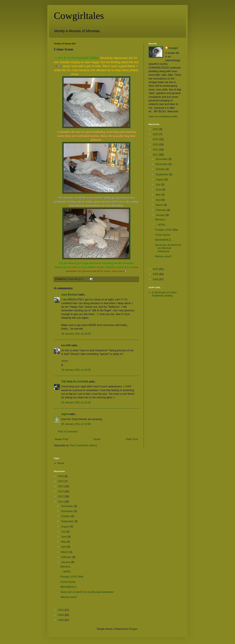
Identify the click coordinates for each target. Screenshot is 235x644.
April (159, 200)
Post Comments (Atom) (83, 445)
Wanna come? (163, 256)
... (156, 261)
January (161, 215)
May (159, 195)
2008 (156, 279)
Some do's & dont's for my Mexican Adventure (168, 248)
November (162, 164)
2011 (156, 155)
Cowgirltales (79, 16)
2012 (156, 150)
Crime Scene (163, 235)
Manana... (161, 219)
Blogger (133, 629)
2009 (156, 274)
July (158, 185)
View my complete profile (163, 116)
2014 (156, 139)
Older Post (132, 439)
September (162, 174)
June (159, 190)
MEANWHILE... (164, 240)
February (161, 210)
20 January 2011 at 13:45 (76, 402)
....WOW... (161, 225)
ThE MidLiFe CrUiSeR (75, 382)
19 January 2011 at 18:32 (76, 334)
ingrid (65, 414)
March (160, 205)
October (161, 169)
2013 (156, 145)
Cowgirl (173, 48)
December (162, 159)
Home (97, 439)
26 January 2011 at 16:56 (76, 424)
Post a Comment (68, 432)
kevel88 (66, 345)
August (160, 179)
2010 (156, 269)
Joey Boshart (69, 295)
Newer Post (61, 439)
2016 (156, 129)
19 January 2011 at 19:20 (76, 370)
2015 (156, 134)
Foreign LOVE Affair (167, 230)
